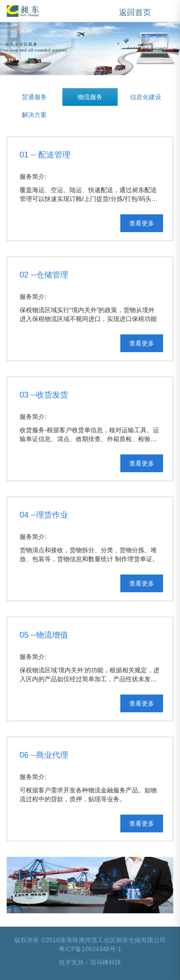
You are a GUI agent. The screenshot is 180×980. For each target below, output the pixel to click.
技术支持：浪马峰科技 (90, 962)
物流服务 (90, 97)
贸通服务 (34, 97)
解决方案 (34, 115)
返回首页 (135, 12)
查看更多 (142, 223)
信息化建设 (146, 97)
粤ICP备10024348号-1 (90, 949)
